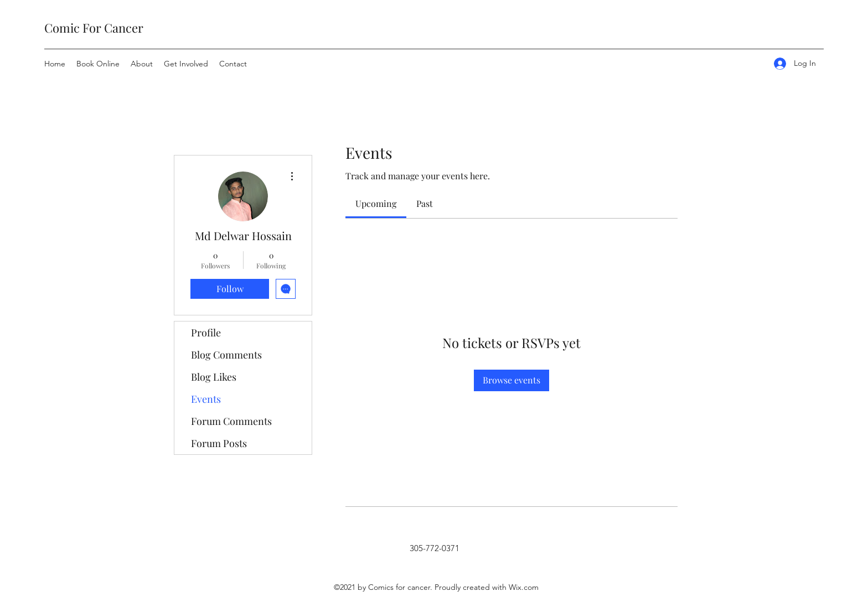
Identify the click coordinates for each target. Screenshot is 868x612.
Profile (206, 333)
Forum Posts (219, 443)
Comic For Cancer (94, 28)
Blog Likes (214, 377)
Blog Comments (226, 355)
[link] (376, 203)
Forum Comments (231, 421)
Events (206, 399)
